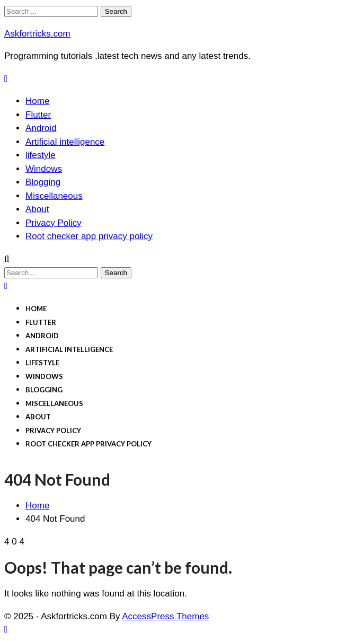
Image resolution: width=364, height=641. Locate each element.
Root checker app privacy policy (89, 236)
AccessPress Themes (165, 616)
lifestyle (41, 155)
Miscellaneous (54, 196)
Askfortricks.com (37, 34)
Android (41, 128)
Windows (44, 169)
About (37, 209)
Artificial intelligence (65, 142)
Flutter (38, 115)
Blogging (43, 182)
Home (37, 101)
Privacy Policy (54, 223)
